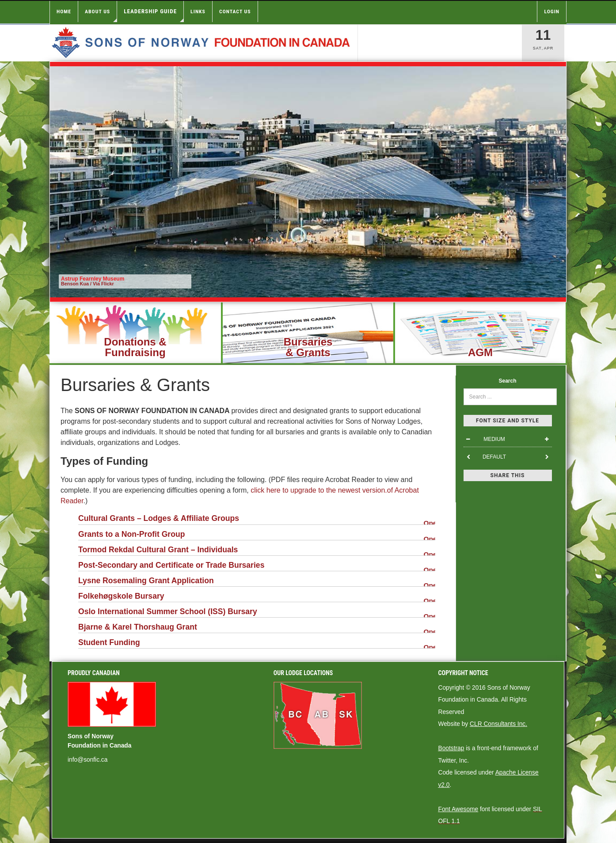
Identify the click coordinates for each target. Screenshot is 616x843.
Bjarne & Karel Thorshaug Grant (257, 628)
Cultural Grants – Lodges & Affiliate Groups (257, 519)
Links (198, 11)
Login (552, 11)
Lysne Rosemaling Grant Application (257, 582)
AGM (480, 352)
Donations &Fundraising (135, 347)
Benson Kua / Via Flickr (87, 284)
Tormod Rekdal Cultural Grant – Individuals (257, 551)
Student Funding (257, 644)
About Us (101, 15)
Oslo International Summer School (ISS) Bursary (257, 613)
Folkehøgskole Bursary (257, 597)
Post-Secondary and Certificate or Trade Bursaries (257, 566)
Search (507, 381)
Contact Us (235, 11)
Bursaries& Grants (308, 347)
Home (64, 11)
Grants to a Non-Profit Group (257, 535)
